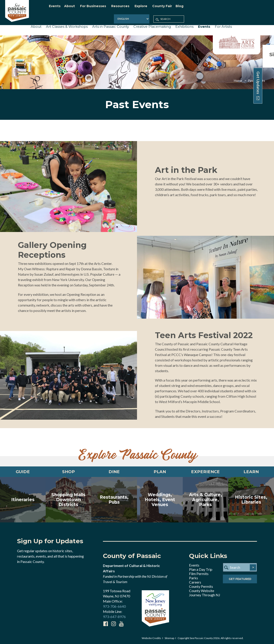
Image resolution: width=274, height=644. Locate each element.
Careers (195, 582)
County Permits (201, 586)
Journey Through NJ (205, 595)
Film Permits (199, 573)
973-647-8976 (114, 616)
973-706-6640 (114, 606)
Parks (194, 578)
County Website (202, 590)
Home (238, 78)
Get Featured (240, 579)
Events (194, 565)
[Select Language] (212, 8)
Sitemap (169, 638)
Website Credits (151, 638)
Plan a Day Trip (201, 569)
